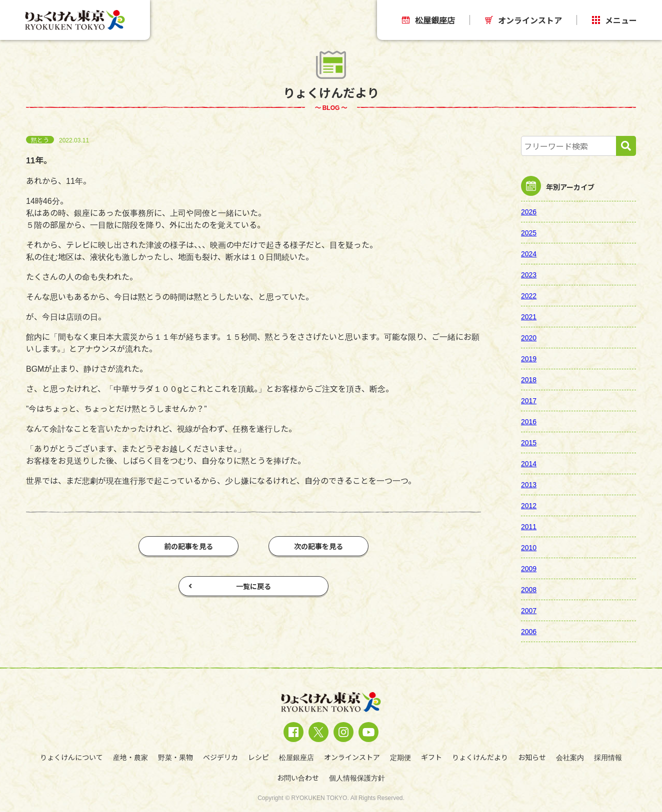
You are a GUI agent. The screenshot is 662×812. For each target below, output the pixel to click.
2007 (529, 610)
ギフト (431, 757)
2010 (529, 547)
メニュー (614, 20)
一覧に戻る (230, 586)
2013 (529, 484)
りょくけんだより (480, 757)
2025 (529, 232)
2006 (529, 631)
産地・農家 (130, 757)
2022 (529, 295)
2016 (529, 421)
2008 (529, 589)
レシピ (258, 757)
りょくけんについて (71, 757)
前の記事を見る (188, 546)
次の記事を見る (318, 546)
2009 (529, 568)
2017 (529, 400)
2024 (529, 253)
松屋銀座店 (428, 20)
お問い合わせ (298, 778)
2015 (529, 442)
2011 (529, 526)
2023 (529, 274)
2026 (529, 211)
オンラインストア (523, 20)
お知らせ (532, 757)
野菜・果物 (175, 757)
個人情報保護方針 (357, 778)
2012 (529, 505)
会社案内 (570, 757)
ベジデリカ (220, 757)
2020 (529, 337)
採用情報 (608, 757)
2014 (529, 463)
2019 (529, 358)
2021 (529, 316)
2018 (529, 379)
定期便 (400, 757)
